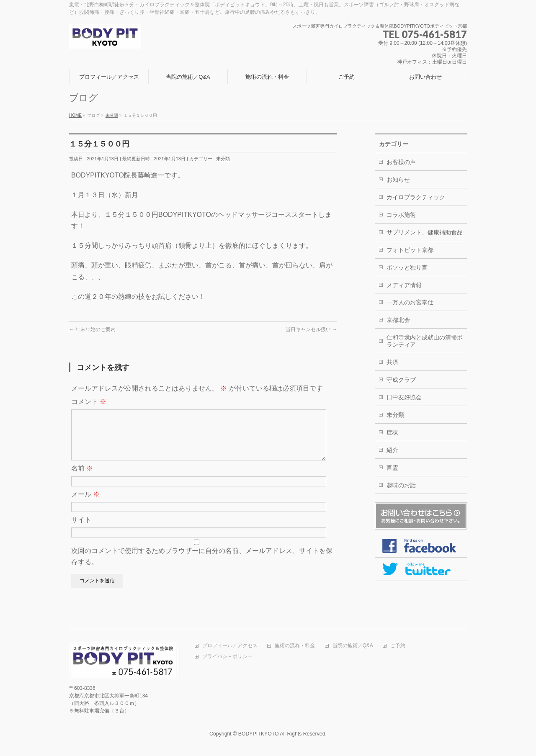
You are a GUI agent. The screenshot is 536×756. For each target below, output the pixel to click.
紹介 (392, 450)
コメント (89, 402)
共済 (392, 362)
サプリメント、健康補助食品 (425, 232)
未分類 (223, 159)
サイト (81, 530)
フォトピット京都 (410, 250)
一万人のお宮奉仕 (410, 302)
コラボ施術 (401, 215)
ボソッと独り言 (407, 267)
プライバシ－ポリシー (227, 657)
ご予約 (398, 647)
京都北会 (398, 320)
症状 (392, 432)
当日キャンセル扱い (311, 329)
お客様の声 (401, 162)
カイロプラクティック (416, 197)
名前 (82, 478)
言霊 (392, 468)
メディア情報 (404, 285)
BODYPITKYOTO (259, 735)
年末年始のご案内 (92, 329)
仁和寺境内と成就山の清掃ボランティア (425, 341)
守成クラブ (401, 380)
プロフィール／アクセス (230, 647)
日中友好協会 (404, 397)
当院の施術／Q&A (353, 647)
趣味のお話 (401, 485)
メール (85, 504)
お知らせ (398, 180)
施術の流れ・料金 (295, 647)
